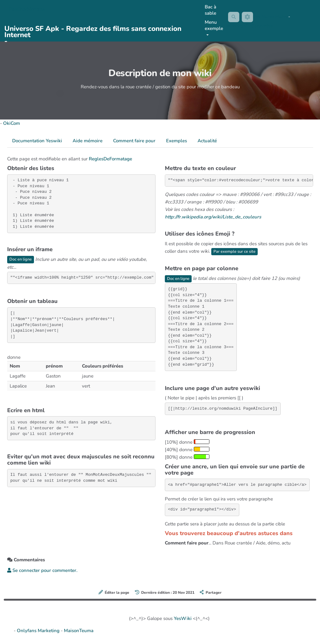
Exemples (177, 141)
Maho (282, 17)
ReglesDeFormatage (110, 159)
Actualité (207, 141)
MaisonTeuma (79, 631)
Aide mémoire (88, 141)
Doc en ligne (21, 259)
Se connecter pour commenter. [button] (42, 571)
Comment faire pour (134, 141)
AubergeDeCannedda (249, 26)
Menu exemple (213, 27)
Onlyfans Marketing (39, 631)
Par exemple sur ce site (236, 251)
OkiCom (12, 123)
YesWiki (183, 619)
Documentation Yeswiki (37, 141)
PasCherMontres (27, 9)
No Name (265, 17)
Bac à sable (210, 10)
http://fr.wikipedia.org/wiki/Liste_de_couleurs (213, 217)
